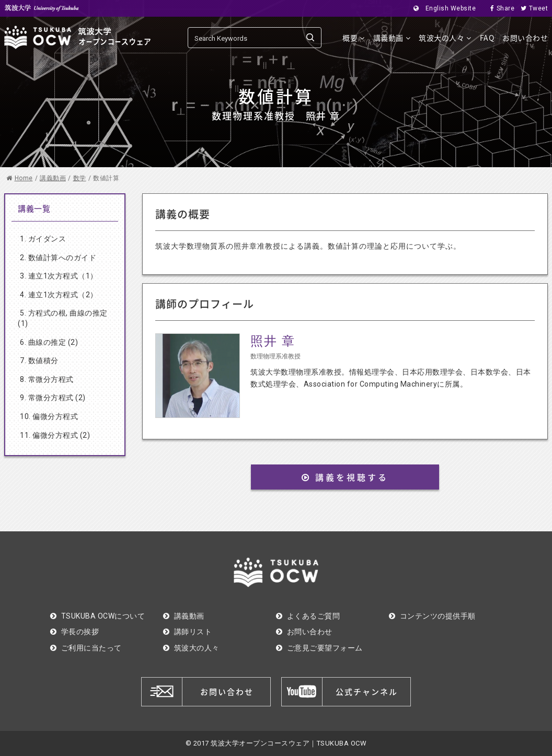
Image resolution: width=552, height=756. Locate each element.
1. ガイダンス (43, 239)
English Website (441, 8)
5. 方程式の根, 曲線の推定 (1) (63, 318)
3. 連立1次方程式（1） (59, 276)
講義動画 (392, 38)
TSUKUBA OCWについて (97, 616)
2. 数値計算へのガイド (58, 258)
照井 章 (273, 341)
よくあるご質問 (308, 616)
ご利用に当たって (86, 648)
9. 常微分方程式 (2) (53, 398)
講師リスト (187, 632)
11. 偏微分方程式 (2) (55, 435)
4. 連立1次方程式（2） (59, 295)
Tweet (531, 8)
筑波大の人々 (445, 38)
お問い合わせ (525, 38)
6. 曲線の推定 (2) (49, 342)
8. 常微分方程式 (47, 379)
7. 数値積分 (39, 360)
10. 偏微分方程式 (49, 416)
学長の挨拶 (74, 632)
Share (499, 8)
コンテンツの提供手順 (432, 616)
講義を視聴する (345, 477)
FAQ (487, 38)
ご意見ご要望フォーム (319, 648)
